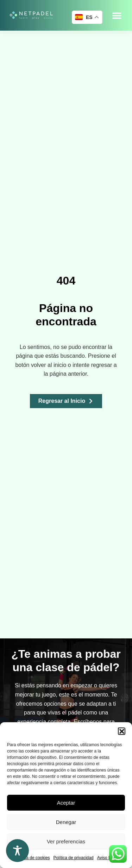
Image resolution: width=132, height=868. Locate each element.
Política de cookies (32, 858)
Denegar (66, 822)
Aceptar (66, 803)
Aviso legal (107, 858)
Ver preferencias (66, 841)
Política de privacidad (74, 858)
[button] (121, 731)
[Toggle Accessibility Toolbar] (17, 851)
